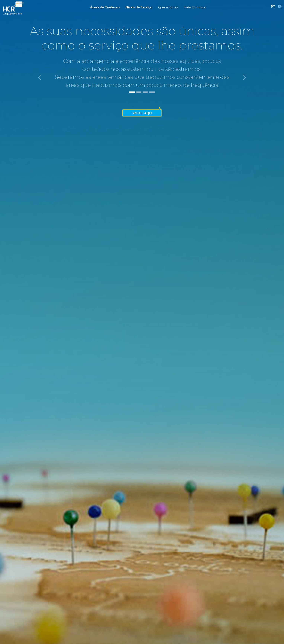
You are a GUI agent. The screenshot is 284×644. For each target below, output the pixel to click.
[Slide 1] (132, 92)
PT (273, 7)
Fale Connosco (195, 7)
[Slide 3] (145, 92)
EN (280, 7)
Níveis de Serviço (139, 7)
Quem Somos (168, 7)
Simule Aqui (142, 113)
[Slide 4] (152, 92)
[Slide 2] (139, 92)
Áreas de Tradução (105, 7)
